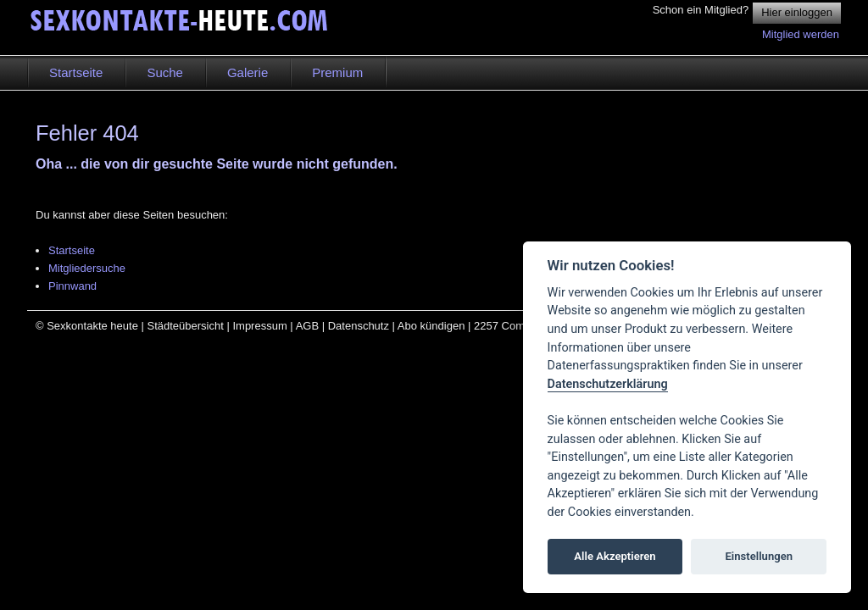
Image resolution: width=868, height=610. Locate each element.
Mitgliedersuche (87, 268)
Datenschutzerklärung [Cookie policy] (608, 384)
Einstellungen (759, 556)
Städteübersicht (185, 326)
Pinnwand (72, 286)
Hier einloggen (797, 12)
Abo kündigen (431, 326)
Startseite (72, 250)
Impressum (259, 326)
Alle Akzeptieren (615, 556)
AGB (307, 326)
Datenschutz (359, 326)
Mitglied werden (801, 34)
